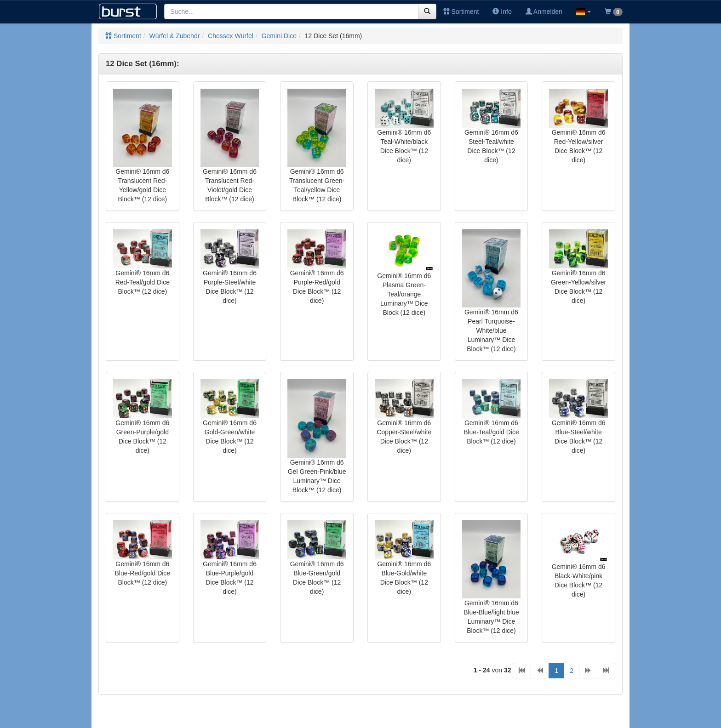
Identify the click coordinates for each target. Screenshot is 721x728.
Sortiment (461, 11)
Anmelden (544, 11)
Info (502, 11)
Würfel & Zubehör (175, 36)
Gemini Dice (279, 36)
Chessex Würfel (231, 36)
